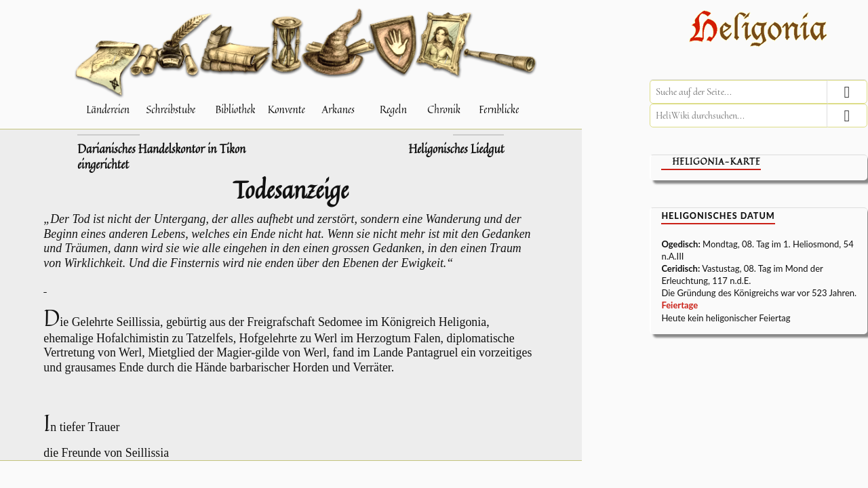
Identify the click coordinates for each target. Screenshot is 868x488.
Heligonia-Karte (716, 162)
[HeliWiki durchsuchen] (758, 116)
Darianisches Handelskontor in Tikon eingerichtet (161, 157)
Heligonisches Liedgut (456, 149)
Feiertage (679, 305)
